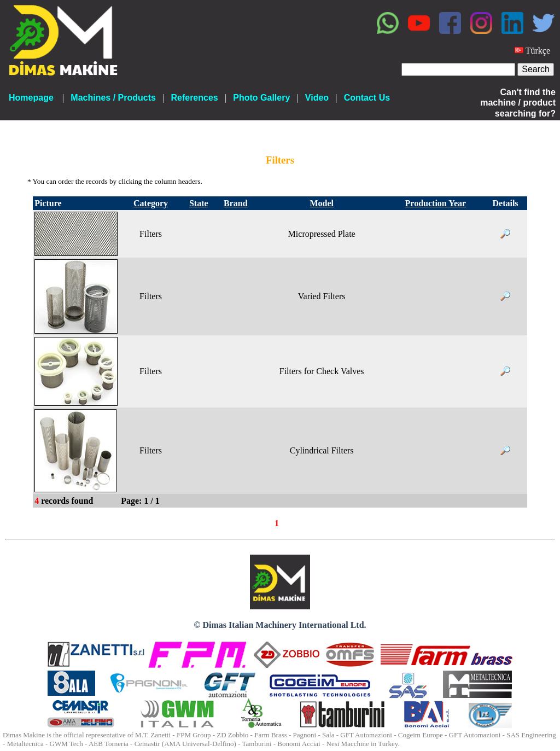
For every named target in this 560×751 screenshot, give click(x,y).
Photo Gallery (261, 98)
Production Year (436, 203)
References (194, 98)
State (199, 203)
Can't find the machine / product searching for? (518, 103)
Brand (236, 203)
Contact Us (367, 98)
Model (322, 203)
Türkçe (538, 51)
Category (151, 203)
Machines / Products (113, 98)
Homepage (31, 98)
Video (317, 98)
